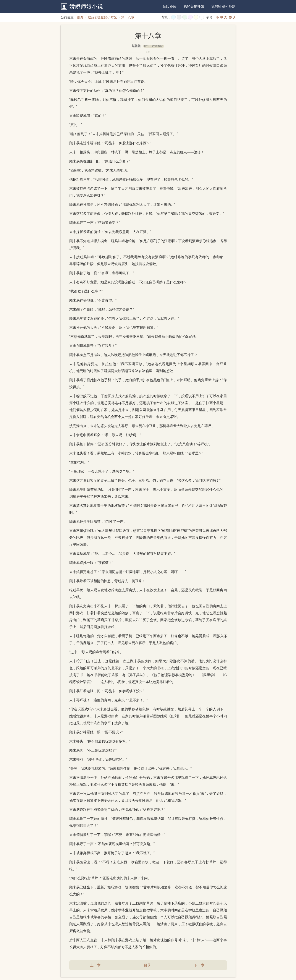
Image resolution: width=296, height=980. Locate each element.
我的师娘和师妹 (223, 6)
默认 (232, 17)
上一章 (95, 965)
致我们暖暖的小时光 (102, 17)
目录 (147, 965)
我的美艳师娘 (194, 6)
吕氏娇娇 (170, 6)
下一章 (199, 965)
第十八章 (128, 17)
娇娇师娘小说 (86, 6)
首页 (80, 17)
